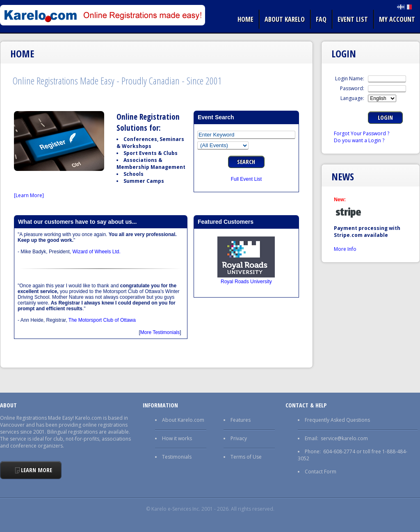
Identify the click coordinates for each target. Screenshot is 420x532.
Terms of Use (246, 457)
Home (245, 19)
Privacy (239, 438)
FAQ (321, 19)
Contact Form (321, 472)
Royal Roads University (246, 282)
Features (241, 420)
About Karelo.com (183, 420)
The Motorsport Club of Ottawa (102, 320)
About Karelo (285, 19)
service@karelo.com (344, 438)
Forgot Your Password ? (362, 133)
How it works (177, 438)
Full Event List (246, 179)
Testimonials (177, 457)
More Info (345, 249)
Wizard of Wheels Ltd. (96, 252)
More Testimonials (160, 332)
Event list (353, 19)
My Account (397, 19)
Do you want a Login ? (359, 140)
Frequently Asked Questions (337, 420)
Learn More (37, 470)
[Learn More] (29, 195)
